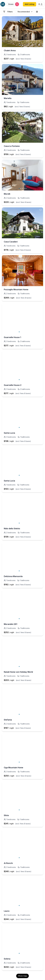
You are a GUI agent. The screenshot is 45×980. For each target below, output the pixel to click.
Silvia (6, 815)
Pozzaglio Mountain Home (16, 289)
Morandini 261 (10, 624)
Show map (22, 976)
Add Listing (30, 4)
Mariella (8, 98)
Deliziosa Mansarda (13, 576)
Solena (7, 959)
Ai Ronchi (8, 863)
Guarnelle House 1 (12, 337)
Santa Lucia (9, 433)
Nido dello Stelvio (12, 529)
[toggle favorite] (41, 19)
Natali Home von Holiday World (18, 672)
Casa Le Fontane (12, 146)
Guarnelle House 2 (13, 385)
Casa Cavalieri (11, 242)
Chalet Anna (10, 50)
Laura (7, 911)
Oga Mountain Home (13, 768)
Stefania (8, 720)
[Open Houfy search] (13, 4)
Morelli (7, 194)
